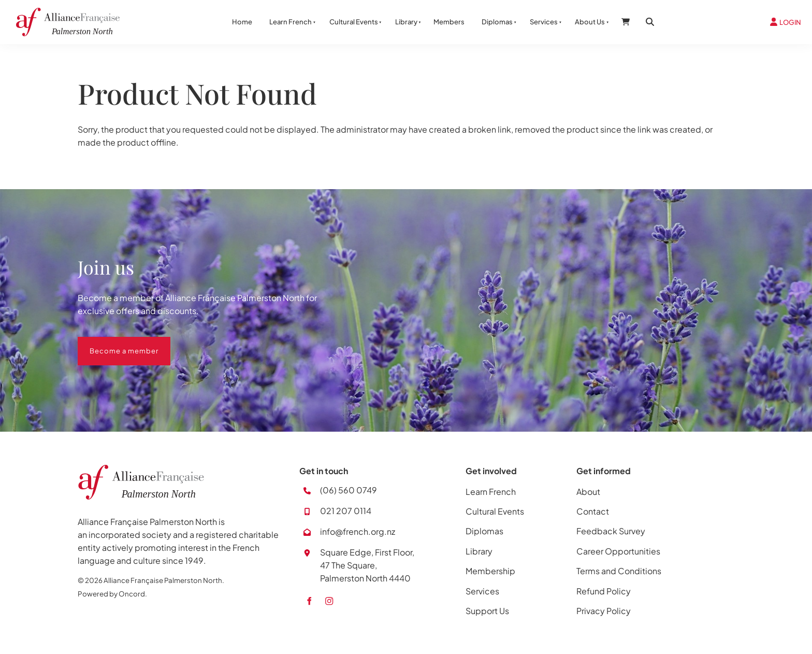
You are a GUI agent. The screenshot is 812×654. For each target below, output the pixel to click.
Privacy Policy (604, 611)
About (588, 492)
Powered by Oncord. (112, 594)
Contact (593, 511)
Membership (490, 571)
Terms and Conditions (619, 571)
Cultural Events (354, 22)
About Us (590, 22)
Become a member (112, 343)
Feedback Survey (611, 531)
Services (544, 22)
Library (406, 22)
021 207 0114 (346, 511)
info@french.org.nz (358, 531)
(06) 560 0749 (349, 490)
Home (242, 22)
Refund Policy (604, 591)
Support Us (487, 611)
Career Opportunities (618, 551)
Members (449, 22)
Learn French (291, 22)
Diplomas (497, 22)
